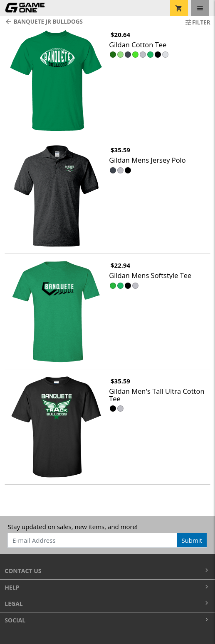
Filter (198, 22)
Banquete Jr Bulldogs (44, 22)
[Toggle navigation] (200, 8)
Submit (192, 540)
